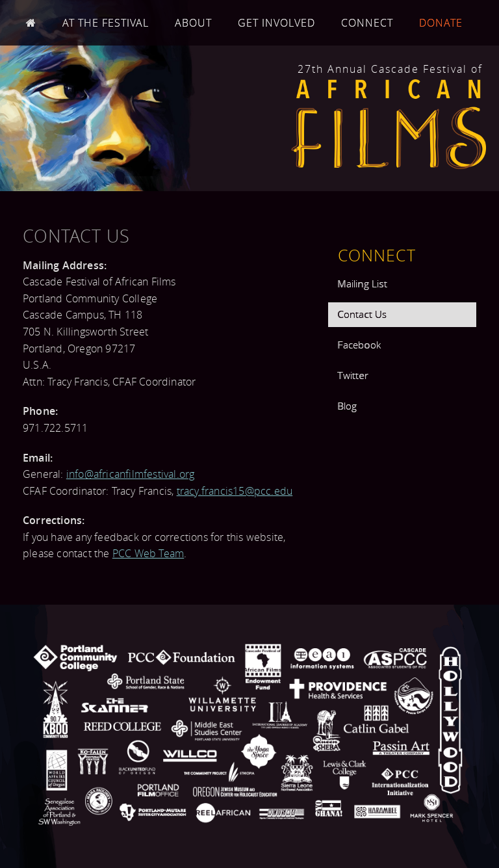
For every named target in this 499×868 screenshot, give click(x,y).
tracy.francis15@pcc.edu (235, 491)
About (193, 23)
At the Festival (106, 23)
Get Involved (276, 23)
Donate (441, 23)
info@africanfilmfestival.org (131, 474)
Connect (367, 23)
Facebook (359, 345)
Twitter (352, 375)
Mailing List (362, 283)
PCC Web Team (148, 553)
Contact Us (362, 314)
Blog (347, 406)
